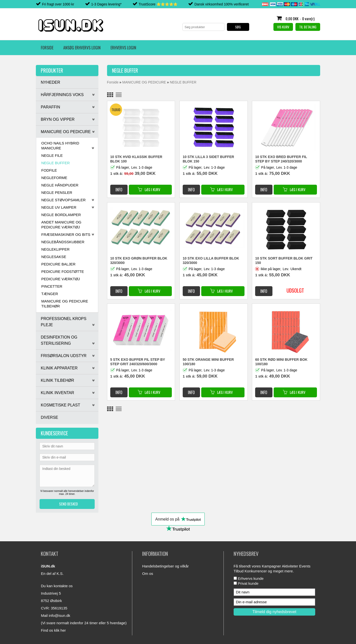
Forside (47, 48)
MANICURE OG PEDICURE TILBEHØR (65, 304)
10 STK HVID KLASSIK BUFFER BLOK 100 (136, 159)
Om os (148, 574)
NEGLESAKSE (54, 257)
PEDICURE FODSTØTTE (63, 272)
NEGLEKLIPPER (55, 249)
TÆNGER (50, 294)
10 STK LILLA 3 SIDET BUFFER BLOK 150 (208, 159)
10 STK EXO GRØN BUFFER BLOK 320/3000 (139, 261)
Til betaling (308, 27)
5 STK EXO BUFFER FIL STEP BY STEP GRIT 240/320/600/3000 (138, 362)
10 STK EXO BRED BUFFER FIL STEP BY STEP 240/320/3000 (281, 159)
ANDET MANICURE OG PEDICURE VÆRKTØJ (61, 225)
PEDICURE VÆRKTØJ (61, 279)
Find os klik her (53, 630)
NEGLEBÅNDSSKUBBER (63, 242)
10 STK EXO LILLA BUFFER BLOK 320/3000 (211, 261)
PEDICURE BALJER (58, 264)
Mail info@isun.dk (56, 615)
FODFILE (49, 170)
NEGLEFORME (54, 178)
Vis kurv (283, 27)
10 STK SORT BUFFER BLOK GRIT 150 (284, 261)
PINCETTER (52, 286)
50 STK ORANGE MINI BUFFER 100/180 (208, 362)
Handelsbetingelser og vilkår (165, 566)
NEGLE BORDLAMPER (61, 215)
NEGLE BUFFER (56, 163)
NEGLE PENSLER (57, 192)
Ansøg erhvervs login (82, 48)
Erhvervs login (123, 48)
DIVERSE (49, 417)
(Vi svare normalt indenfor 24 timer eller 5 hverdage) (84, 623)
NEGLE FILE (52, 155)
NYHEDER (50, 82)
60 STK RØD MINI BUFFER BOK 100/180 (281, 362)
